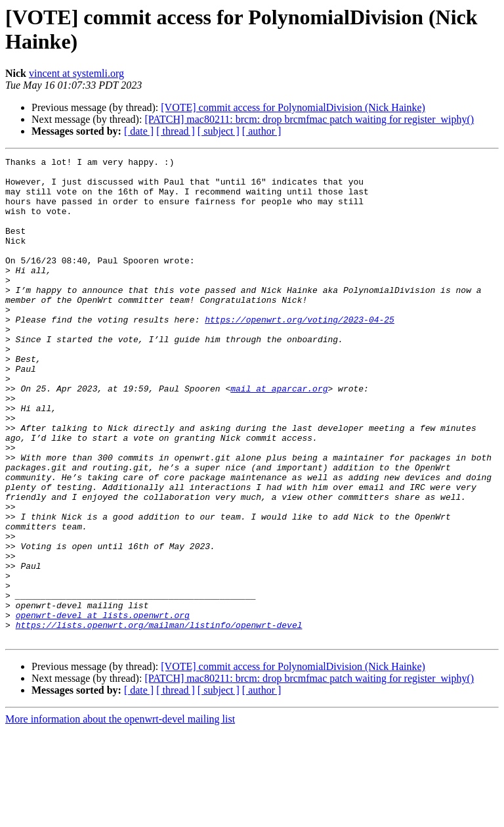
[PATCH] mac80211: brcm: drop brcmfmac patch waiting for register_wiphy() (309, 119)
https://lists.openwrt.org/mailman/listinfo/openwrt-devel (159, 719)
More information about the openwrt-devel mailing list (120, 816)
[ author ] (262, 131)
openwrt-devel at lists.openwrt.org (103, 707)
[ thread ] (176, 131)
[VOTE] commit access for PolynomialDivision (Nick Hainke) (293, 107)
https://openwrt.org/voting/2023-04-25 (300, 353)
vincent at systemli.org (76, 73)
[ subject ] (219, 131)
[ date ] (139, 131)
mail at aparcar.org (279, 436)
